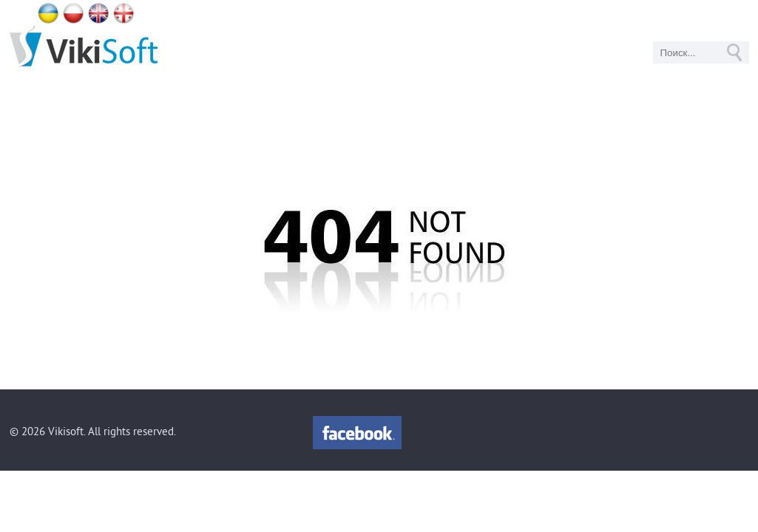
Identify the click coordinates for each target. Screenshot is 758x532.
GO (734, 52)
